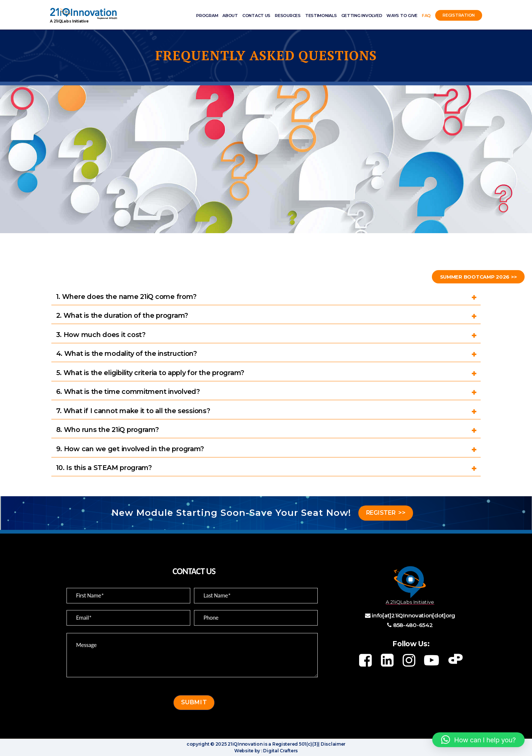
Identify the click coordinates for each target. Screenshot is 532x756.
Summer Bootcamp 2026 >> (475, 277)
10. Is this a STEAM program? (104, 468)
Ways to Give (402, 16)
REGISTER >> (386, 513)
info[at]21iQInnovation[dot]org (413, 615)
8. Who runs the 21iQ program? (108, 430)
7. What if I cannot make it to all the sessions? (133, 411)
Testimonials (321, 16)
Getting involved (362, 16)
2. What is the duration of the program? (122, 316)
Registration (459, 16)
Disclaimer (332, 744)
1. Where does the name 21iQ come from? (126, 297)
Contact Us (256, 16)
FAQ (426, 16)
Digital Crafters (280, 751)
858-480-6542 (413, 625)
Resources (288, 16)
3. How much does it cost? (101, 335)
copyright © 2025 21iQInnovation (225, 744)
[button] (478, 740)
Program (207, 16)
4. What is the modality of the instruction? (127, 354)
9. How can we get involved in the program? (130, 449)
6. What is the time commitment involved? (128, 392)
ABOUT (230, 16)
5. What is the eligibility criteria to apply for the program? (150, 373)
